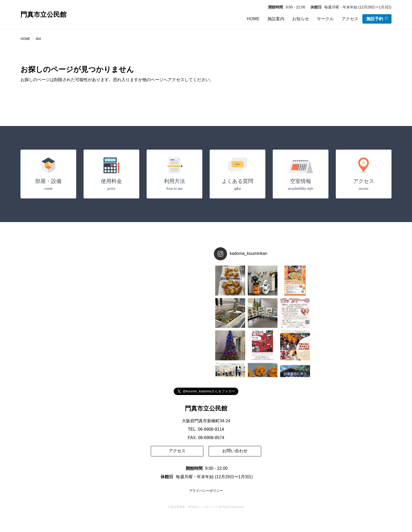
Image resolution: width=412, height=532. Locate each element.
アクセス (350, 19)
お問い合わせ (235, 451)
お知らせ (301, 19)
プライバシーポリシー (206, 491)
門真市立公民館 (43, 15)
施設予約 (377, 19)
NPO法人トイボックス (203, 507)
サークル (325, 19)
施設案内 (276, 19)
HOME (253, 19)
